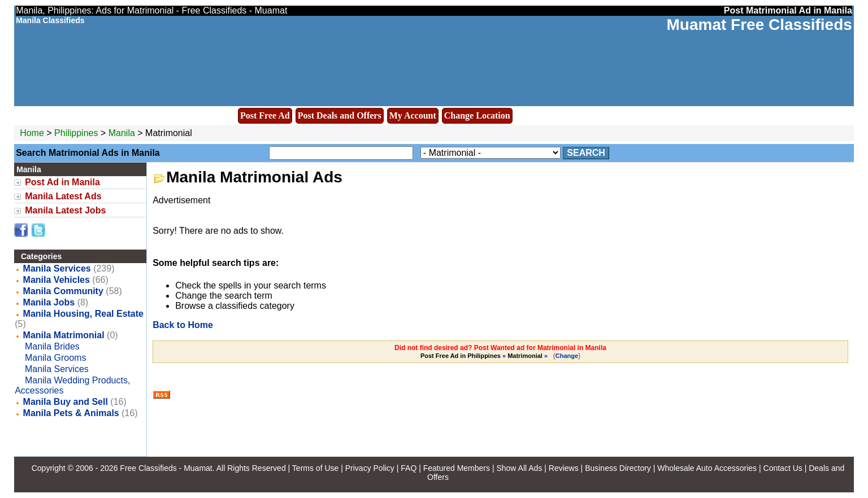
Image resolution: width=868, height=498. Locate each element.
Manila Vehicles (57, 280)
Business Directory (618, 468)
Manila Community (63, 291)
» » (485, 356)
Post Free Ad (265, 115)
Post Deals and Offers (340, 115)
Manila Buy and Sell (66, 402)
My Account (413, 115)
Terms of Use (315, 468)
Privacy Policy (370, 468)
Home (32, 133)
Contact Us (783, 468)
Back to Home (183, 325)
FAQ (409, 468)
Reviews (564, 468)
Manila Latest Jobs (65, 210)
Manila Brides (52, 346)
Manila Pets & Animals (71, 413)
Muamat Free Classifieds (759, 25)
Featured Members (457, 468)
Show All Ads (519, 468)
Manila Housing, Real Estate (83, 314)
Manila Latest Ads (63, 196)
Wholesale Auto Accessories (707, 468)
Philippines (76, 133)
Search (586, 153)
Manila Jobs (49, 302)
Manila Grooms (55, 358)
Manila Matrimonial (64, 335)
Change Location (477, 115)
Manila (123, 133)
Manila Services (57, 268)
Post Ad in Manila (62, 182)
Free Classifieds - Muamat (166, 468)
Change (567, 356)
